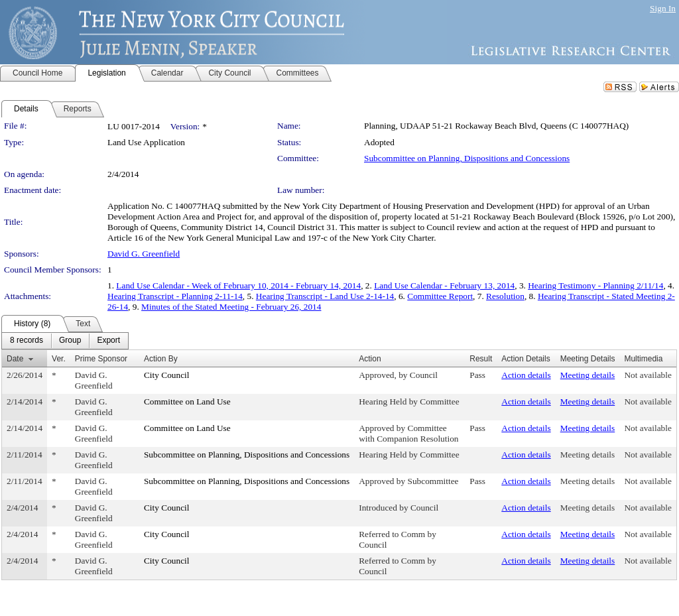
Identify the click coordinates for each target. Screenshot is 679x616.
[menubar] (65, 341)
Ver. (59, 359)
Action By (161, 359)
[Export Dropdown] (108, 341)
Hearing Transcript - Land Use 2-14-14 (325, 296)
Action (370, 359)
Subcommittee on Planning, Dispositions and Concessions (467, 158)
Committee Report (440, 296)
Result (481, 359)
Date (15, 359)
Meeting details (588, 375)
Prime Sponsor (101, 359)
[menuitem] (27, 341)
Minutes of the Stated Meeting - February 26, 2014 (231, 307)
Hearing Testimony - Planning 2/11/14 (595, 285)
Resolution (505, 296)
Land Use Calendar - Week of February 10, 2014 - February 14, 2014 (238, 285)
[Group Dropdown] (70, 341)
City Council (167, 375)
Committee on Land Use (187, 401)
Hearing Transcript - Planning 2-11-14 (175, 296)
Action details (526, 375)
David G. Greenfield (144, 254)
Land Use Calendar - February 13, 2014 (444, 285)
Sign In (663, 8)
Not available (648, 375)
